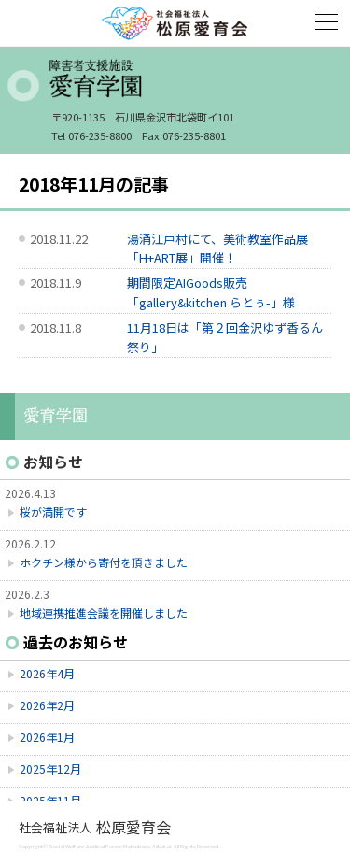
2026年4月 (47, 673)
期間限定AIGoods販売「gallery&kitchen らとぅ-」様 (211, 292)
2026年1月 (47, 737)
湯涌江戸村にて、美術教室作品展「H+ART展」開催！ (217, 249)
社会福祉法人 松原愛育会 (175, 23)
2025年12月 (50, 768)
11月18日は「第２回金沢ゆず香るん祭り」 (225, 337)
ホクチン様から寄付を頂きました (104, 562)
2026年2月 (47, 705)
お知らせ (53, 462)
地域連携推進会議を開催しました (104, 612)
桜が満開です (53, 512)
